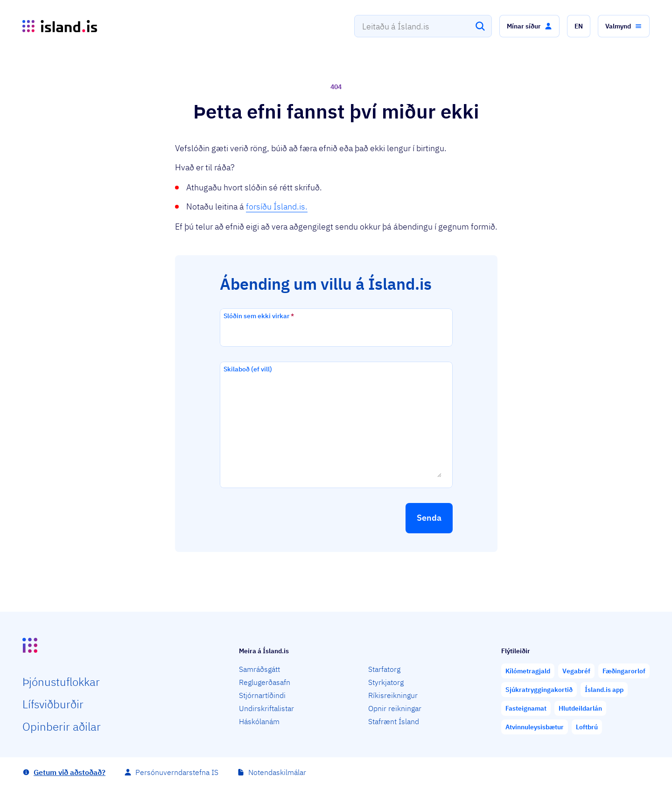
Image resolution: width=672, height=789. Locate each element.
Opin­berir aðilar (62, 726)
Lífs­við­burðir (53, 704)
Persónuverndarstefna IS (177, 772)
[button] (529, 26)
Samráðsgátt (259, 669)
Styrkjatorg (386, 682)
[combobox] (423, 26)
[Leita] (480, 26)
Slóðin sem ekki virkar (259, 316)
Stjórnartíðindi (262, 695)
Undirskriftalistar (266, 708)
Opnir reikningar (395, 708)
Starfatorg (384, 669)
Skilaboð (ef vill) (248, 369)
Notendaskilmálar (277, 772)
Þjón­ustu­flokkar (61, 682)
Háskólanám (259, 721)
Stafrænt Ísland (394, 721)
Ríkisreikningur (393, 695)
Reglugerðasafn (265, 682)
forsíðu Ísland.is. (277, 206)
